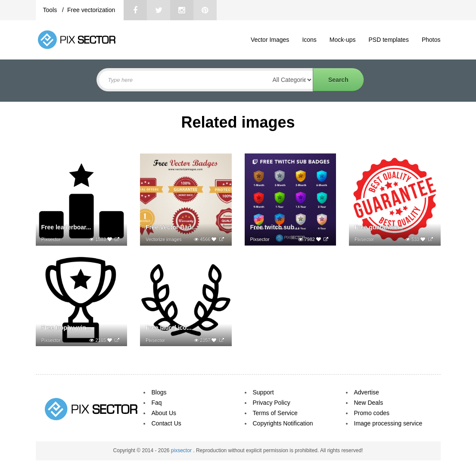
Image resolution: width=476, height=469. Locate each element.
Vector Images (270, 40)
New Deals (369, 403)
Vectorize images (164, 239)
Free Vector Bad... (171, 227)
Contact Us (166, 423)
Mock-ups (343, 40)
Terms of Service (275, 413)
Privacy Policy (272, 403)
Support (263, 392)
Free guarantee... (379, 227)
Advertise (367, 392)
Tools (51, 10)
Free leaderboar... (66, 227)
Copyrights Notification (283, 423)
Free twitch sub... (275, 227)
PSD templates (389, 40)
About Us (164, 413)
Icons (309, 40)
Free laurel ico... (169, 328)
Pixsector (51, 239)
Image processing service (388, 423)
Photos (431, 40)
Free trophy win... (66, 328)
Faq (157, 403)
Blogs (159, 392)
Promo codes (372, 413)
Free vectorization (91, 10)
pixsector (182, 450)
